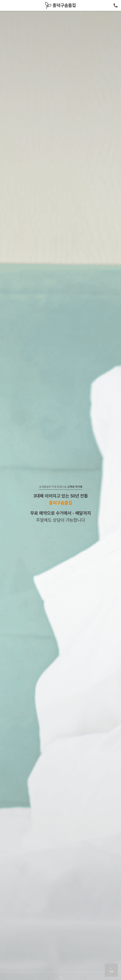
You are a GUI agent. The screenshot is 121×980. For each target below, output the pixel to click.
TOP (111, 970)
